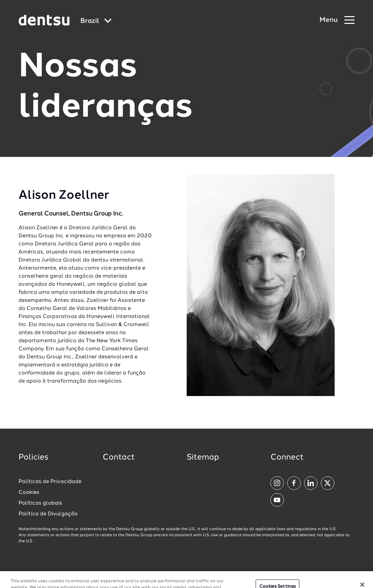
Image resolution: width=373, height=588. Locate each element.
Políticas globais (40, 503)
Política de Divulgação (48, 514)
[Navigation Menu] (337, 20)
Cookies (29, 493)
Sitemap (203, 458)
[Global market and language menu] (96, 21)
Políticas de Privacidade (50, 482)
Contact (119, 458)
